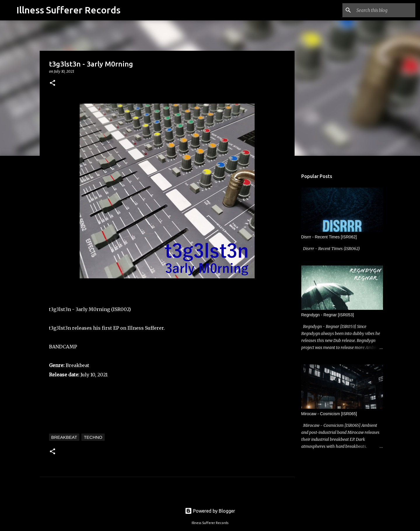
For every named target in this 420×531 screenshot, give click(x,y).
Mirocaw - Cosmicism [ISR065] (329, 414)
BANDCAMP (63, 347)
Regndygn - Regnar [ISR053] (328, 315)
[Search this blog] (385, 10)
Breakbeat (64, 437)
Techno (93, 437)
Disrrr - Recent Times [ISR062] (329, 237)
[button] (52, 83)
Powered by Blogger (210, 511)
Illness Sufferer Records (68, 10)
